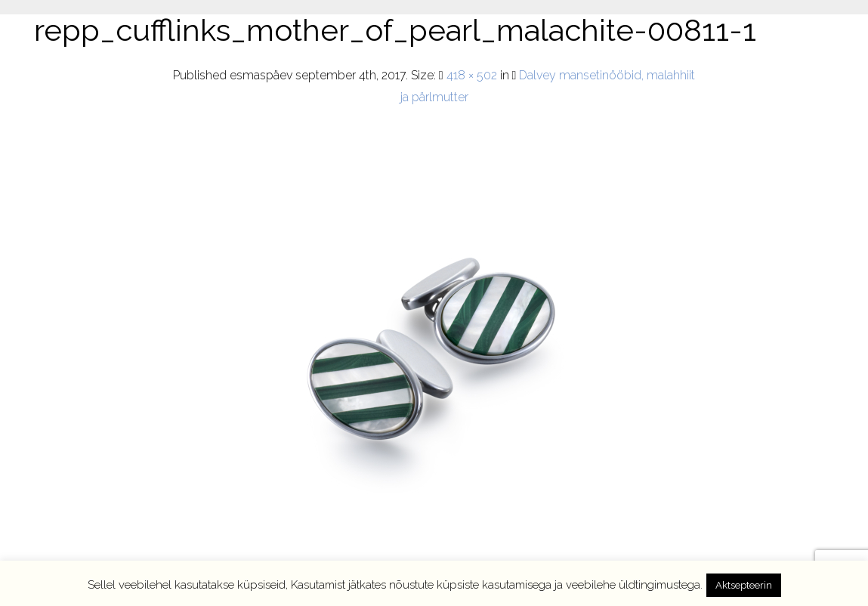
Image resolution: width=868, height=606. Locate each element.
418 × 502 (472, 75)
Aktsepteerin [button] (744, 585)
